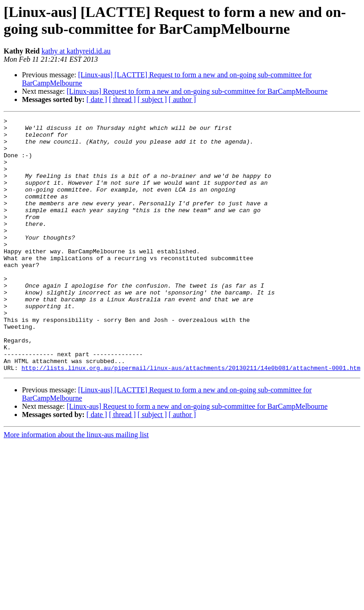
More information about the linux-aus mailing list (76, 485)
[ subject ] (152, 99)
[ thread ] (122, 99)
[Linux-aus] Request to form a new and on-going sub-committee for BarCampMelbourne (197, 91)
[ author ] (182, 99)
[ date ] (97, 99)
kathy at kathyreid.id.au (76, 51)
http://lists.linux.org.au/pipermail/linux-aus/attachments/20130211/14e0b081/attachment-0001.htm (191, 418)
